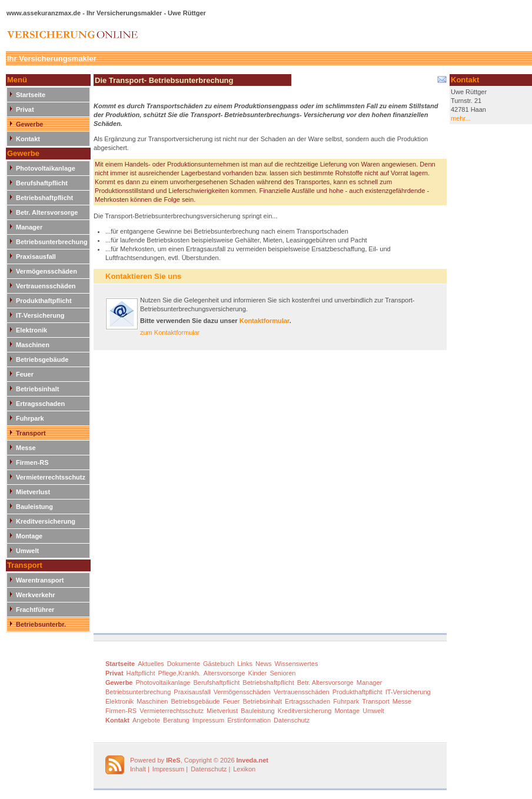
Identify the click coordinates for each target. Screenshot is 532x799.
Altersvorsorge (225, 673)
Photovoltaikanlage (46, 168)
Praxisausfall (36, 257)
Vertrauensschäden (46, 286)
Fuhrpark (30, 418)
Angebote (146, 720)
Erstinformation (249, 720)
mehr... (461, 118)
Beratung (176, 720)
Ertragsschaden (40, 404)
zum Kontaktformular (170, 332)
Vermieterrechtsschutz (51, 477)
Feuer (25, 374)
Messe (26, 448)
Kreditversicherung (46, 521)
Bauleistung (34, 507)
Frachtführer (35, 610)
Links (245, 664)
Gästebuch (219, 664)
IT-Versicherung (40, 315)
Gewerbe (29, 124)
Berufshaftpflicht (42, 183)
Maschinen (33, 345)
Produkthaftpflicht (44, 301)
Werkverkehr (35, 595)
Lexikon (244, 769)
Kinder (258, 673)
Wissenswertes (296, 664)
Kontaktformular (265, 321)
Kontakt (28, 139)
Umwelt (27, 551)
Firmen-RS (32, 462)
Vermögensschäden (46, 271)
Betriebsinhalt (37, 389)
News (264, 664)
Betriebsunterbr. (41, 624)
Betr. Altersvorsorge (47, 212)
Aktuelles (151, 664)
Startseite (31, 95)
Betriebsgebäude (42, 359)
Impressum (208, 720)
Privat (25, 109)
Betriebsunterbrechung (52, 242)
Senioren (282, 673)
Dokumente (184, 664)
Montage (29, 536)
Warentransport (40, 580)
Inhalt (138, 769)
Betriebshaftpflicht (44, 198)
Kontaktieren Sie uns (143, 276)
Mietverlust (33, 492)
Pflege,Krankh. (179, 673)
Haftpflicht (141, 673)
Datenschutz (292, 720)
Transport (31, 433)
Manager (29, 227)
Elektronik (31, 330)
